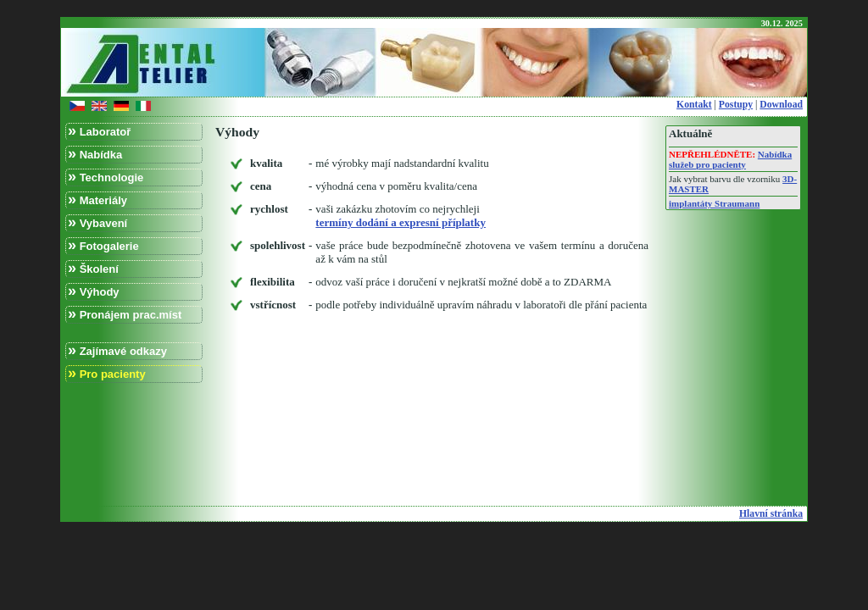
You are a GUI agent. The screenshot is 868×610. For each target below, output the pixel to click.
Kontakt (694, 105)
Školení (93, 268)
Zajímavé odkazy (117, 350)
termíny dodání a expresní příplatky (401, 222)
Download (781, 105)
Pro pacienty (107, 373)
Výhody (94, 291)
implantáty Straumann (714, 203)
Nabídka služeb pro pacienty (730, 159)
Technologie (106, 177)
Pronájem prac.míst (125, 314)
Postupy (736, 105)
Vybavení (97, 222)
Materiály (97, 200)
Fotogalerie (103, 245)
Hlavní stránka (771, 514)
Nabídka (95, 154)
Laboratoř (99, 131)
